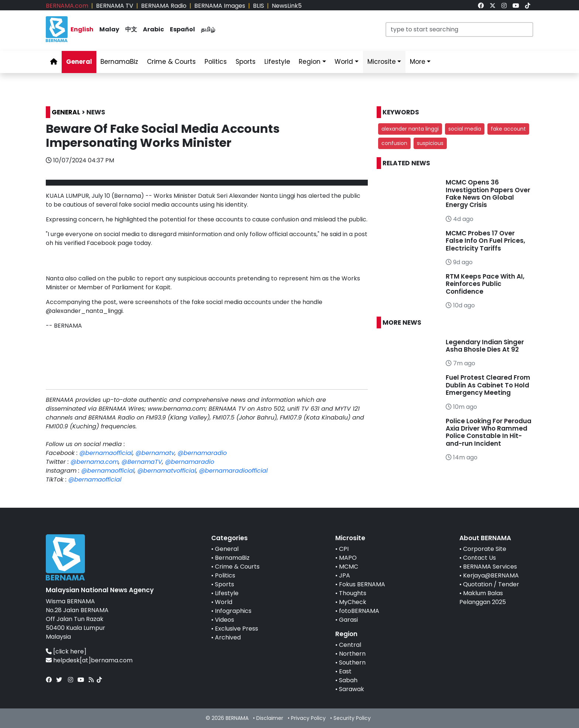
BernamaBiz (232, 558)
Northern (352, 654)
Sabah (348, 680)
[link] (481, 6)
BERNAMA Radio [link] (164, 6)
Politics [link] (216, 62)
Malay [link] (109, 29)
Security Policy (352, 718)
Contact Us (479, 558)
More (418, 62)
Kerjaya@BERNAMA (491, 575)
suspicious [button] (430, 143)
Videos (225, 620)
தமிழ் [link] (208, 29)
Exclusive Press (237, 629)
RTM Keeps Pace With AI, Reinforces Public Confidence (485, 284)
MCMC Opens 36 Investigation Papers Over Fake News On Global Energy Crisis (488, 194)
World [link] (344, 62)
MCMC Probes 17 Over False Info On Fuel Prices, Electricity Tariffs (485, 241)
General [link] (79, 62)
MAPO (348, 558)
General (227, 549)
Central (350, 645)
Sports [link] (246, 62)
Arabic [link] (153, 29)
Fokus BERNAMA (362, 584)
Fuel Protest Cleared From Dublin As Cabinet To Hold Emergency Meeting (488, 385)
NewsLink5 (287, 6)
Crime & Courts (237, 567)
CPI (344, 549)
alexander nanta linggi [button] (410, 129)
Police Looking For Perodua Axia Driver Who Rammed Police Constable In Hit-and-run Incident (489, 432)
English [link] (82, 29)
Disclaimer (270, 718)
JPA (345, 575)
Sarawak (352, 689)
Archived (228, 637)
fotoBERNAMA (359, 611)
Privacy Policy (308, 718)
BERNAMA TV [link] (115, 6)
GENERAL (66, 112)
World (224, 602)
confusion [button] (394, 143)
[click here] (70, 651)
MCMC (349, 567)
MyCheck (353, 602)
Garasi (348, 620)
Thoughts (353, 593)
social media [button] (465, 129)
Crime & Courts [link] (171, 62)
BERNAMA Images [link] (220, 6)
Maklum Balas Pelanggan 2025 (483, 598)
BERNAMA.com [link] (67, 6)
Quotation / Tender (491, 584)
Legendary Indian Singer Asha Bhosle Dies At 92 (485, 346)
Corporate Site (485, 549)
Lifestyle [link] (277, 62)
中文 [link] (131, 29)
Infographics (233, 611)
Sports (225, 584)
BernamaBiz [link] (119, 62)
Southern (352, 663)
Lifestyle (227, 593)
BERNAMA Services (490, 567)
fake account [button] (508, 129)
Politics (225, 575)
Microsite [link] (382, 62)
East (345, 671)
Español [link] (182, 29)
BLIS (258, 6)
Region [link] (310, 62)
